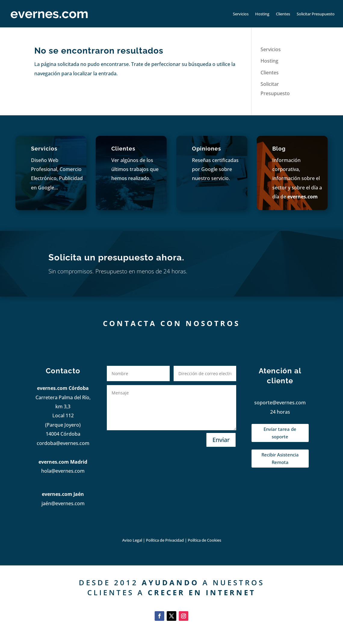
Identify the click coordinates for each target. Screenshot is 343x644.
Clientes (283, 14)
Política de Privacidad (165, 540)
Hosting (262, 14)
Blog (279, 149)
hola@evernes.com (63, 471)
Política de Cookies (204, 540)
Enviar (221, 440)
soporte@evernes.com (280, 403)
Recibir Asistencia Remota (280, 459)
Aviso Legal (132, 540)
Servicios (241, 14)
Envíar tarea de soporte (280, 433)
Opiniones (207, 149)
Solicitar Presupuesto (316, 14)
